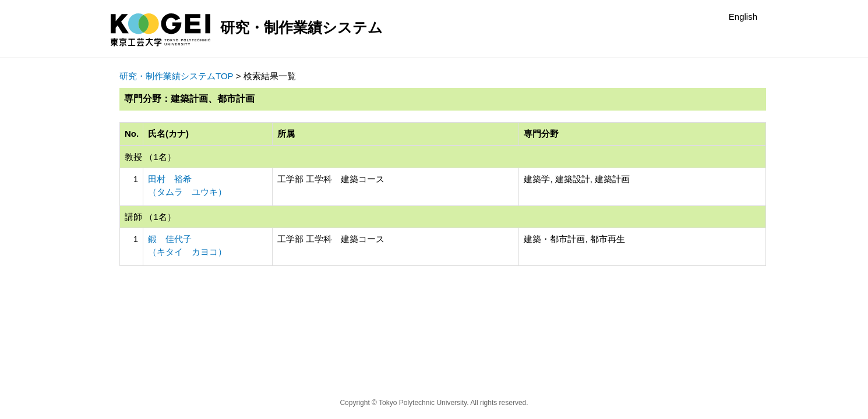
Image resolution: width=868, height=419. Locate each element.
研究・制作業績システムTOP (177, 76)
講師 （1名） (150, 217)
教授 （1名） (150, 157)
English (743, 17)
